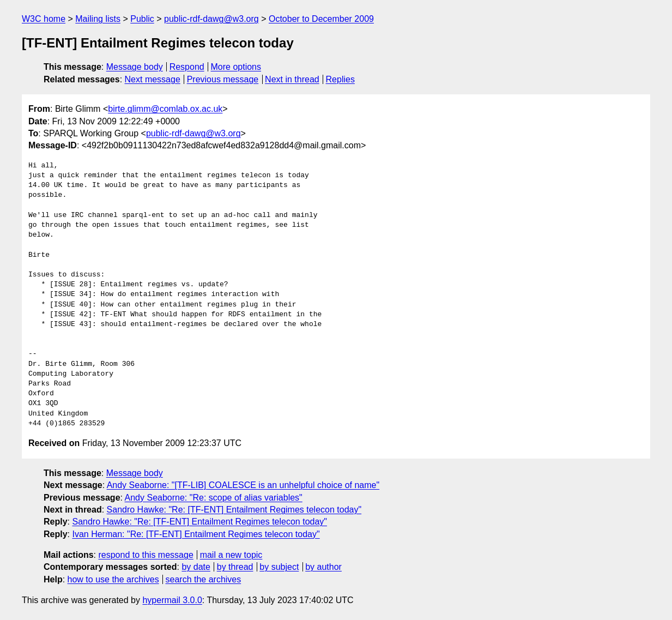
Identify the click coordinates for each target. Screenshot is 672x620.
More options (236, 67)
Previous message (223, 79)
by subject (279, 567)
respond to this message (146, 555)
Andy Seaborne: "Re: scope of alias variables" (214, 498)
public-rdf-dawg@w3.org (211, 19)
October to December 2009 (321, 19)
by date (196, 567)
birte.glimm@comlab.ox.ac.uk (165, 109)
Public (142, 19)
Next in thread (292, 79)
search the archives (204, 579)
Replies (340, 79)
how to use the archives (113, 579)
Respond (187, 67)
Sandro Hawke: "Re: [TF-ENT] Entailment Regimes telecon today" (234, 510)
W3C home (44, 19)
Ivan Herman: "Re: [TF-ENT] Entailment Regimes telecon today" (196, 534)
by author (323, 567)
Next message (153, 79)
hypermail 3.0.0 (172, 600)
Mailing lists (98, 19)
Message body (135, 67)
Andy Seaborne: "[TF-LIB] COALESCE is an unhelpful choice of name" (243, 485)
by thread (235, 567)
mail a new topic (231, 555)
